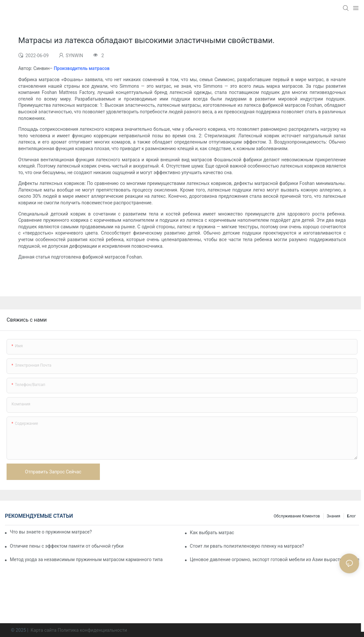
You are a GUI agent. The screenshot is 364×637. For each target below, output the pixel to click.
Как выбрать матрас (212, 533)
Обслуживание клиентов (297, 516)
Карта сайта (44, 630)
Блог (352, 516)
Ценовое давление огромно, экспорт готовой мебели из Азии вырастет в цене (274, 559)
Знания (334, 516)
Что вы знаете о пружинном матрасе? (51, 532)
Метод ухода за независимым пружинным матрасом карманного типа (86, 559)
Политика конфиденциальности (92, 630)
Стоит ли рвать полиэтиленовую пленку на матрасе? (247, 546)
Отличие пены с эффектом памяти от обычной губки (67, 546)
